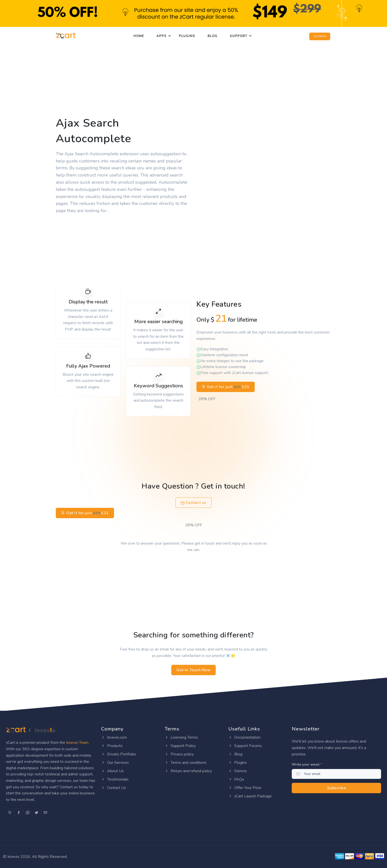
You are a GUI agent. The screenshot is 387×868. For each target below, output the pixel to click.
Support (239, 36)
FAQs (236, 779)
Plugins (187, 36)
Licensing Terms (181, 737)
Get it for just (226, 387)
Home (139, 36)
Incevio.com (114, 737)
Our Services (115, 763)
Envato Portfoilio (119, 754)
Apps (162, 36)
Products (112, 746)
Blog (213, 36)
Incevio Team (77, 743)
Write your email (307, 764)
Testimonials (115, 779)
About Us (113, 771)
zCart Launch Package (250, 796)
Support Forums (245, 746)
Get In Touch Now (193, 670)
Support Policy (180, 746)
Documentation (244, 737)
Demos (238, 771)
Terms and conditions (186, 763)
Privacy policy (179, 754)
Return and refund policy (188, 771)
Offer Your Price (245, 788)
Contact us (193, 503)
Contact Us (114, 788)
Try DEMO (320, 36)
